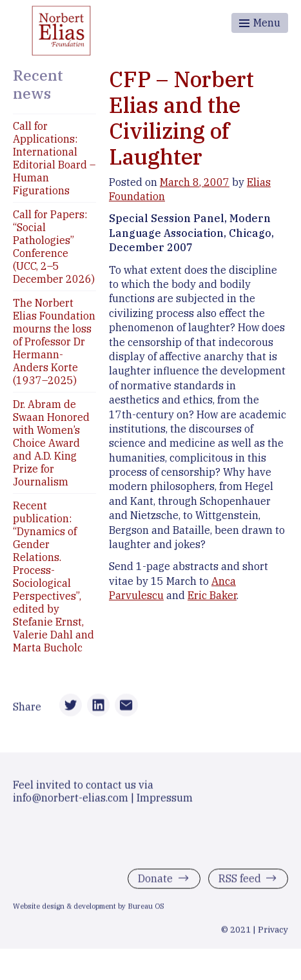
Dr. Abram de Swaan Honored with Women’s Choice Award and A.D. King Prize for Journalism (51, 443)
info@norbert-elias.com (71, 800)
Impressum (165, 800)
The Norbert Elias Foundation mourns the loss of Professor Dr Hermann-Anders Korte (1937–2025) (54, 342)
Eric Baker (212, 595)
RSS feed (240, 881)
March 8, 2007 (195, 182)
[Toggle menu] (260, 23)
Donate (155, 881)
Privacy (273, 932)
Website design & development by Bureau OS (89, 908)
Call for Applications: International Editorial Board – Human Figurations (54, 158)
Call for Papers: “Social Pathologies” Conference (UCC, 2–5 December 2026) (54, 247)
